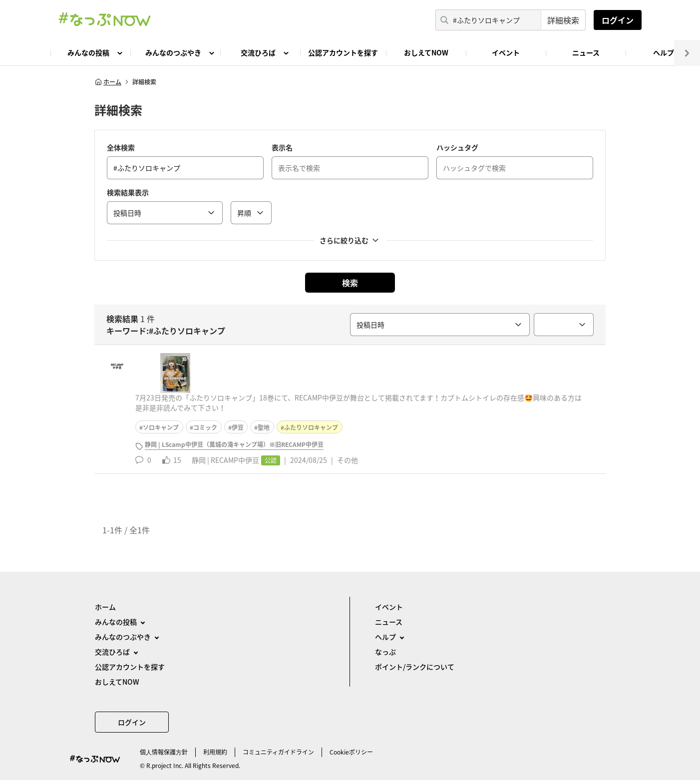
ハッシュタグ (457, 147)
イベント (506, 52)
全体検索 (121, 147)
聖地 (264, 427)
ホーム (108, 82)
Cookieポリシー (351, 752)
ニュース (586, 52)
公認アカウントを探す (343, 52)
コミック (205, 427)
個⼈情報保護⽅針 (164, 752)
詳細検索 (563, 20)
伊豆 (238, 427)
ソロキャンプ (161, 427)
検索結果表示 (128, 192)
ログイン (618, 20)
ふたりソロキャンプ (311, 427)
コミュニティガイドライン (278, 752)
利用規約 (215, 752)
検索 (350, 283)
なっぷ (385, 652)
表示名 (282, 147)
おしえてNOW (426, 52)
